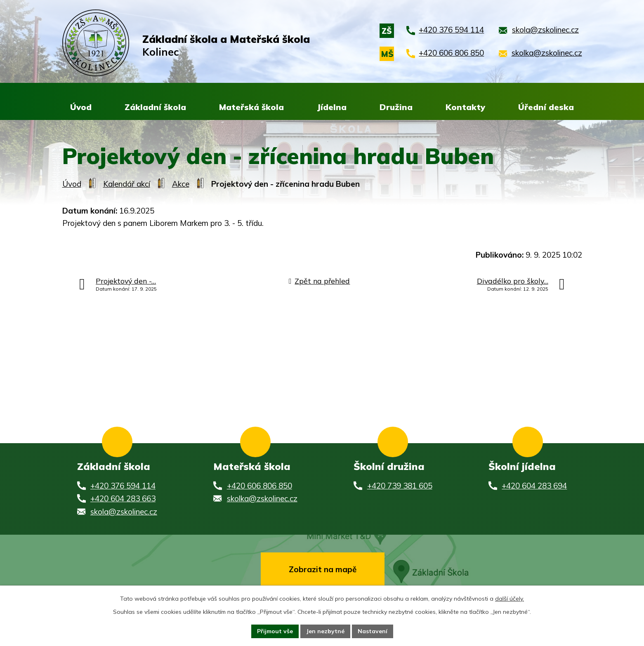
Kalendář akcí (127, 184)
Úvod (72, 184)
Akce (181, 184)
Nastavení (373, 631)
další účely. (510, 599)
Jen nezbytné (325, 631)
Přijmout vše (275, 631)
